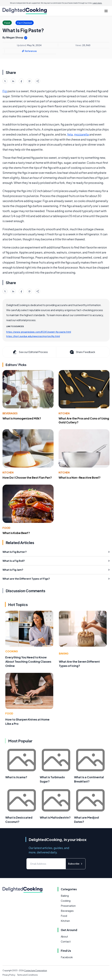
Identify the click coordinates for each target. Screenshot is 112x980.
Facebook (67, 957)
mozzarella (81, 134)
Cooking (12, 651)
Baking (64, 653)
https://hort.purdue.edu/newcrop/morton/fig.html (33, 336)
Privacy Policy (9, 975)
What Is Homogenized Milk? (22, 418)
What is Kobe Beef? (16, 533)
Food (6, 528)
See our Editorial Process (30, 352)
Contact (66, 941)
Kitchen (64, 413)
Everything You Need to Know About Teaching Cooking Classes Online (28, 661)
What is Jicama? (16, 777)
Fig (5, 91)
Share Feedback (82, 352)
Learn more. (97, 3)
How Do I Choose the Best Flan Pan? (27, 477)
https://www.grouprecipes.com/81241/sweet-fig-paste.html (39, 332)
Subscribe (76, 864)
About (64, 936)
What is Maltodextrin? (55, 817)
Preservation (68, 906)
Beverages (10, 413)
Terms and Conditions (27, 975)
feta (70, 134)
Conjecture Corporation (36, 971)
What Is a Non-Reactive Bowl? (80, 477)
